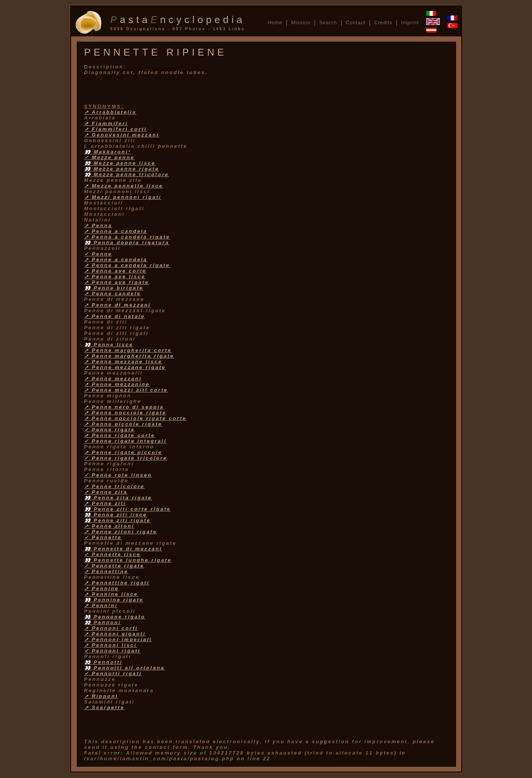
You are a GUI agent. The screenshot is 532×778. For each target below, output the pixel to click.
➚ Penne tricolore (114, 486)
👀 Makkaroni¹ (108, 152)
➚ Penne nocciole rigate (125, 413)
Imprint (410, 22)
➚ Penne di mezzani (118, 305)
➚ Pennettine (106, 571)
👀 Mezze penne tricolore (127, 174)
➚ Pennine (102, 588)
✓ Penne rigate (110, 430)
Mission (301, 22)
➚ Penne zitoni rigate (121, 532)
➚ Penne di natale (115, 316)
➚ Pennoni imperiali (118, 639)
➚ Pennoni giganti (115, 634)
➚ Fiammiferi (106, 123)
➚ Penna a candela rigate (127, 237)
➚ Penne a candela (116, 260)
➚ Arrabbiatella (111, 112)
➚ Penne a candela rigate (127, 265)
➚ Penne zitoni (109, 526)
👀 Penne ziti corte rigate (128, 509)
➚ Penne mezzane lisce (123, 362)
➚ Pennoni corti (111, 628)
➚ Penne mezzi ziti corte (126, 390)
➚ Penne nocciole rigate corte (135, 418)
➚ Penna (98, 225)
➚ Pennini (101, 605)
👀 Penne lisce (109, 345)
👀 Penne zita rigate (118, 498)
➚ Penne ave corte (115, 271)
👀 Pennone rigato (115, 617)
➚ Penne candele (113, 294)
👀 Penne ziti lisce (116, 515)
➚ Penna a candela (116, 231)
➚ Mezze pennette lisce (124, 186)
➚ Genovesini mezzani (122, 135)
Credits (383, 22)
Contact (356, 22)
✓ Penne (98, 254)
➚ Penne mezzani (113, 379)
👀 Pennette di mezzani (123, 549)
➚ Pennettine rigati (117, 583)
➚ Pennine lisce (111, 594)
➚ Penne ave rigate (117, 282)
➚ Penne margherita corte (128, 350)
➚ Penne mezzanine (117, 384)
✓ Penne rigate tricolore (126, 458)
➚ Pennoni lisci (111, 645)
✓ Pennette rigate (114, 566)
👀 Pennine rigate (114, 600)
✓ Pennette (103, 537)
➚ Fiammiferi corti (116, 129)
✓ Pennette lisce (113, 554)
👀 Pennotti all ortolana (125, 668)
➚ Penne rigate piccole (123, 452)
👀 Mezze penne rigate (122, 169)
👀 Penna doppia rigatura (127, 243)
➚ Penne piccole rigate (123, 424)
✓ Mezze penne (110, 157)
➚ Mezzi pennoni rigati (123, 197)
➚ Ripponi (101, 696)
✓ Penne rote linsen (118, 475)
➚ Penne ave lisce (115, 277)
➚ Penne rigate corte (120, 435)
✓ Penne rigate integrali (126, 441)
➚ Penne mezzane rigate (125, 367)
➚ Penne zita (106, 492)
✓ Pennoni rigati (112, 651)
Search (328, 22)
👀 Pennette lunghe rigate (128, 560)
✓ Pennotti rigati (113, 673)
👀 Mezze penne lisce (120, 163)
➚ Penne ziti (105, 503)
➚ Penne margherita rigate (129, 356)
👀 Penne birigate (114, 288)
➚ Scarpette (104, 707)
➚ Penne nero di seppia (124, 407)
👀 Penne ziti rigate (118, 520)
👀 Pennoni (103, 622)
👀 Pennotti (104, 662)
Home (275, 22)
